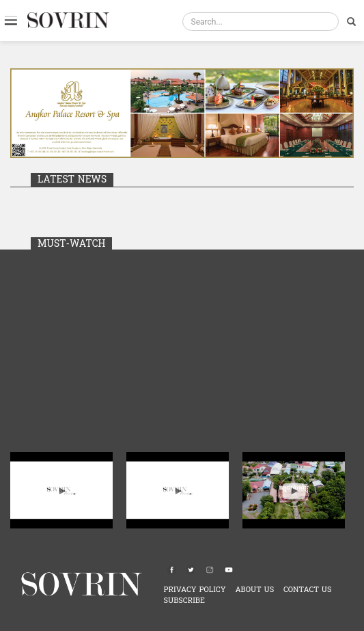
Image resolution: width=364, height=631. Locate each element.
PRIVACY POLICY (195, 590)
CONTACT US (308, 590)
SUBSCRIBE (184, 601)
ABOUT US (254, 590)
